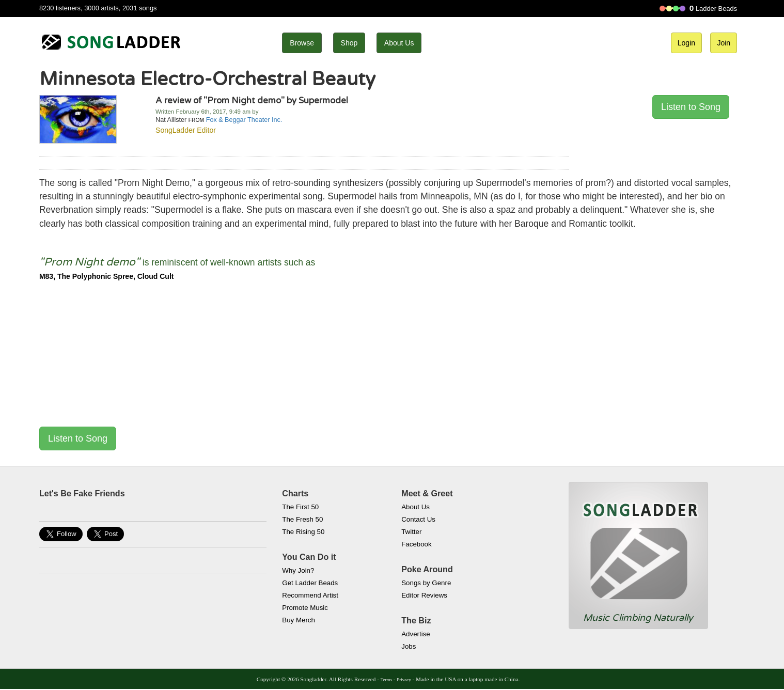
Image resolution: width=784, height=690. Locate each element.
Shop (349, 43)
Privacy (404, 680)
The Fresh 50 (302, 519)
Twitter (411, 532)
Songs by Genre (426, 583)
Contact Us (418, 519)
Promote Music (305, 608)
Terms (386, 680)
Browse (302, 43)
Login (686, 43)
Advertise (415, 634)
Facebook (416, 544)
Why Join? (298, 570)
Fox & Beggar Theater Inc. (244, 120)
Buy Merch (299, 620)
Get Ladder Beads (310, 583)
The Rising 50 (303, 532)
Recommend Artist (310, 595)
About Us (399, 43)
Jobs (409, 646)
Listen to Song (691, 107)
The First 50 (300, 507)
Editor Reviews (424, 595)
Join (724, 43)
